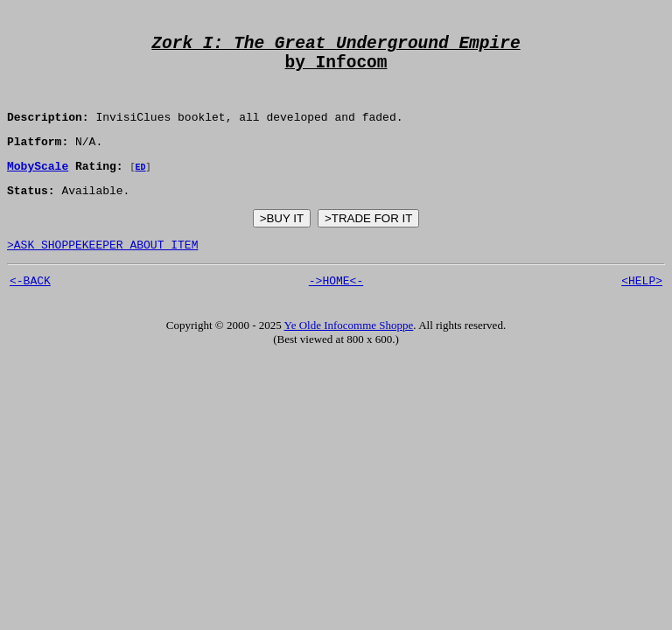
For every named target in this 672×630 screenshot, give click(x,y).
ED (140, 188)
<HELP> (642, 310)
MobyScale (38, 187)
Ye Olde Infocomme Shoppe (349, 355)
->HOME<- (336, 310)
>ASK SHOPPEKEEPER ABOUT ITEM (102, 271)
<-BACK (30, 310)
